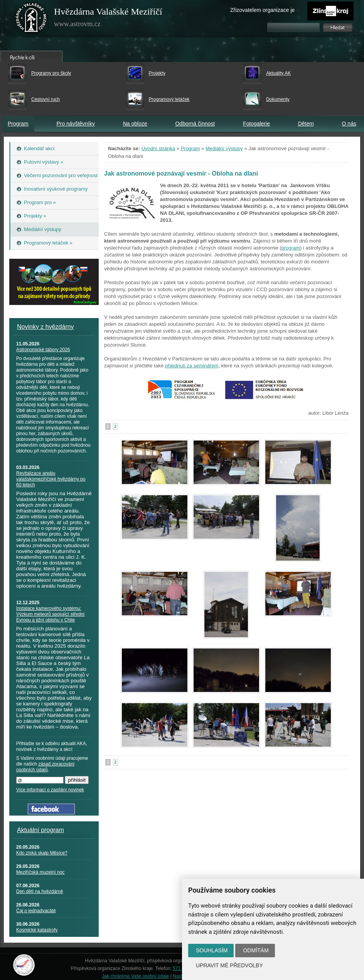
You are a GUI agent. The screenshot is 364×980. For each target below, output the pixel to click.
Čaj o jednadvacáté (36, 911)
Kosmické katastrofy (37, 930)
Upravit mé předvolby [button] (229, 965)
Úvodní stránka (158, 148)
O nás (349, 124)
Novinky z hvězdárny (45, 327)
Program (18, 124)
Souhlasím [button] (212, 950)
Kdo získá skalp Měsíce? (42, 853)
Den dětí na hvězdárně (40, 891)
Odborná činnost (195, 124)
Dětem (306, 124)
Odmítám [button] (256, 950)
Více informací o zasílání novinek (50, 790)
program (291, 248)
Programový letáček (169, 99)
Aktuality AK (278, 73)
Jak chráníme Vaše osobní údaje (136, 976)
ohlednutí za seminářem (192, 366)
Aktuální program (40, 830)
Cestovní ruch (45, 99)
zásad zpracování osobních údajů (45, 767)
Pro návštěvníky (76, 124)
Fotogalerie (256, 124)
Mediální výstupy (224, 148)
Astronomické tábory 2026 (43, 350)
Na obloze (135, 124)
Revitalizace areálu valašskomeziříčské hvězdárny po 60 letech (51, 479)
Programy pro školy (51, 73)
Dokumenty (278, 99)
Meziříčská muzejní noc (40, 872)
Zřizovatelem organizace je (262, 10)
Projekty (157, 73)
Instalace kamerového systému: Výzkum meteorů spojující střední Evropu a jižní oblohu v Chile (50, 614)
